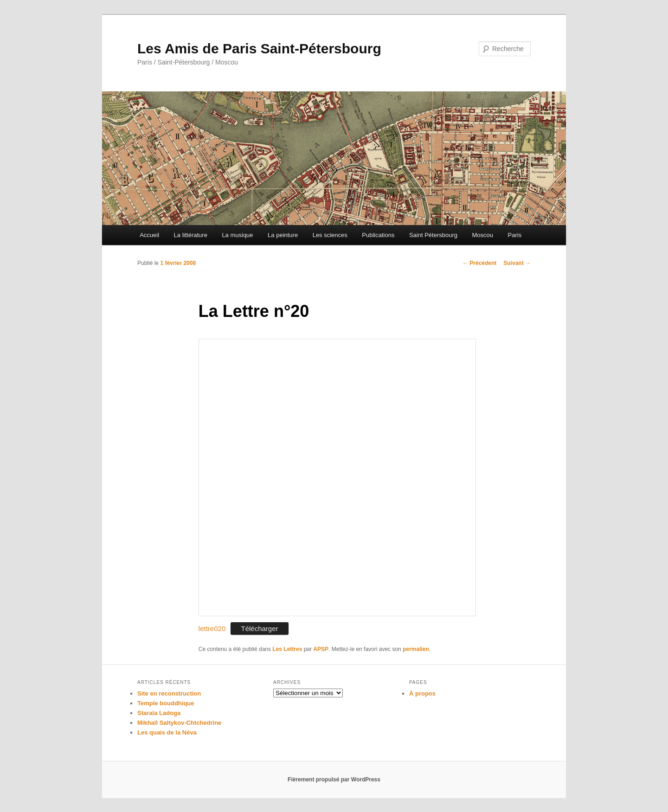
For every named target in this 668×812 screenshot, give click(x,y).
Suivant (517, 263)
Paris (515, 235)
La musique (237, 235)
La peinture (283, 235)
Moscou (483, 235)
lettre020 (212, 628)
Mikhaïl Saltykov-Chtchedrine (179, 723)
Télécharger (259, 628)
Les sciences (330, 235)
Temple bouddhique (166, 703)
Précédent (479, 263)
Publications (378, 235)
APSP (321, 649)
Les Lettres (287, 649)
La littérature (191, 235)
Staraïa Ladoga (159, 713)
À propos (422, 693)
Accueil (149, 235)
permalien (416, 649)
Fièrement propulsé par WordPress (334, 780)
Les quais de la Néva (167, 732)
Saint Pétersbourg (433, 235)
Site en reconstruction (169, 693)
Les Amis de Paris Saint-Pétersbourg (259, 48)
